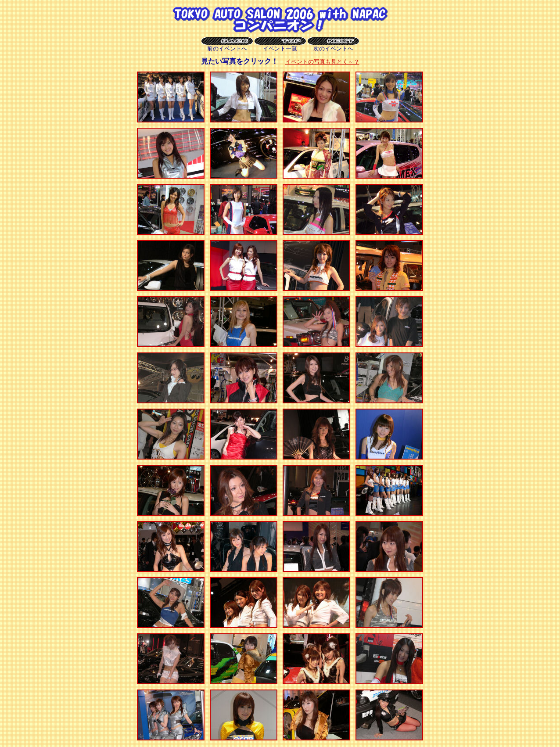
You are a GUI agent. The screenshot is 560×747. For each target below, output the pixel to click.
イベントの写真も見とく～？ (322, 62)
